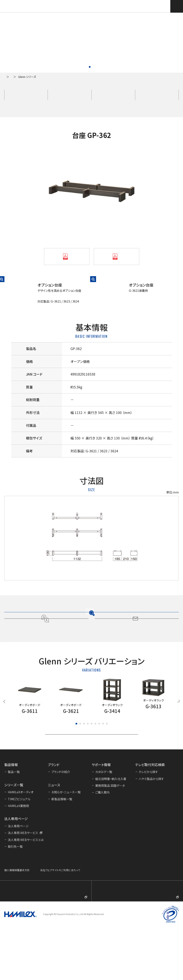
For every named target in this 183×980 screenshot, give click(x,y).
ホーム (8, 77)
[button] (8, 43)
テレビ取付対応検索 (163, 6)
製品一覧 (25, 77)
